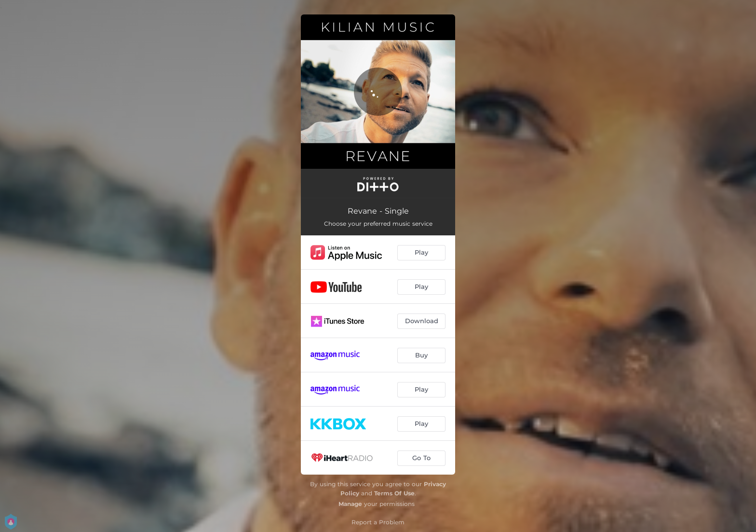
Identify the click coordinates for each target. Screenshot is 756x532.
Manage (350, 504)
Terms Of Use (394, 493)
